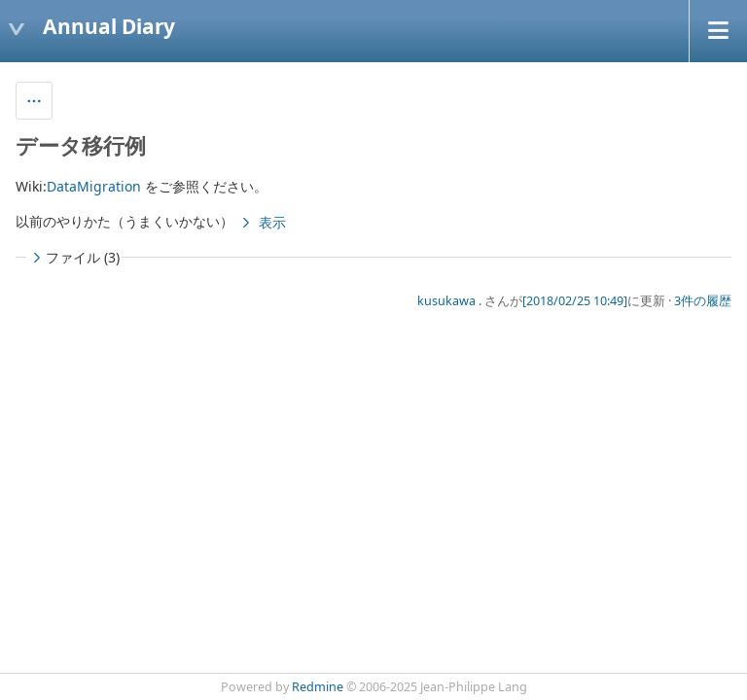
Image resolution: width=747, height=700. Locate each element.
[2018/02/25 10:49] (575, 301)
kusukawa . (449, 301)
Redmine (318, 687)
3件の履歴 (703, 301)
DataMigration (94, 186)
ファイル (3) (74, 257)
